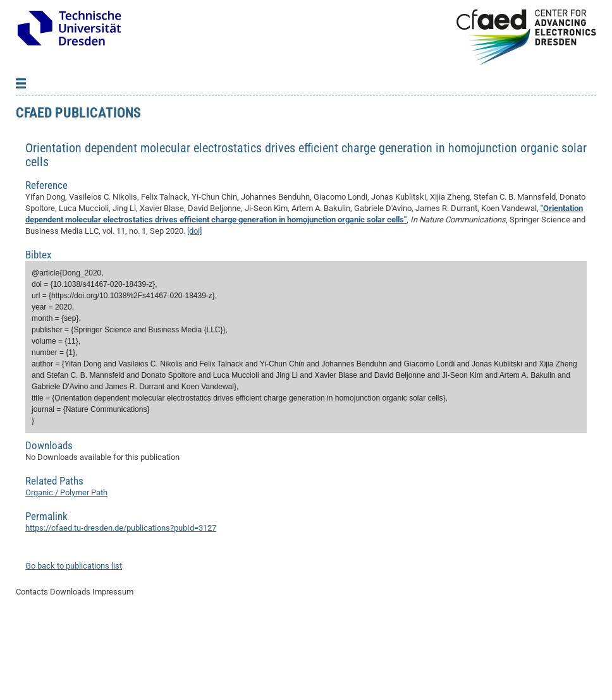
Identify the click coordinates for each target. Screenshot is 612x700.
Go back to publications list (74, 642)
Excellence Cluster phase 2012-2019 (85, 154)
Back (34, 97)
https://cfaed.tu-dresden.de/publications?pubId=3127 (121, 604)
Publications (41, 135)
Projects (34, 116)
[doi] (194, 307)
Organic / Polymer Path (66, 568)
